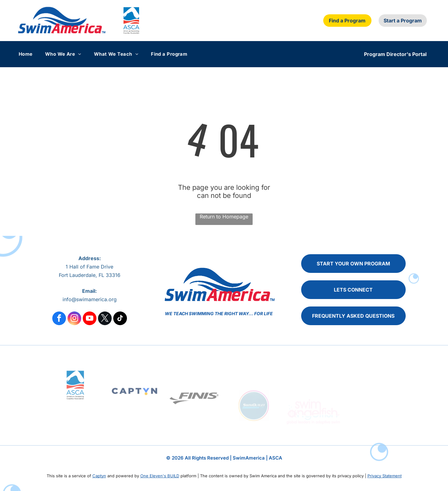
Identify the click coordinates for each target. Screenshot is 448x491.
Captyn (99, 476)
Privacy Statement (385, 476)
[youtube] (90, 319)
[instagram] (74, 319)
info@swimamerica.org (90, 299)
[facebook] (59, 319)
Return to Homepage (224, 217)
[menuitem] (32, 54)
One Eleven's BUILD (160, 476)
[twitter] (105, 319)
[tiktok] (120, 319)
